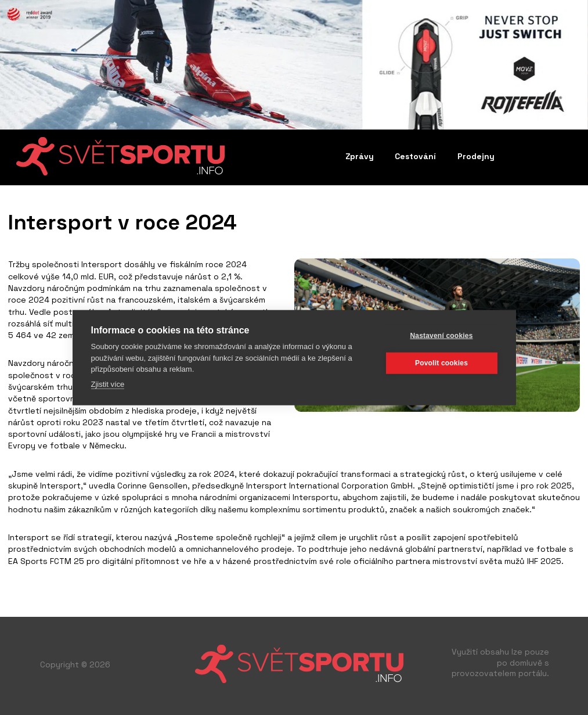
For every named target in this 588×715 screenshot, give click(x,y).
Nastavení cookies (441, 336)
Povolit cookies (441, 363)
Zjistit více (108, 384)
